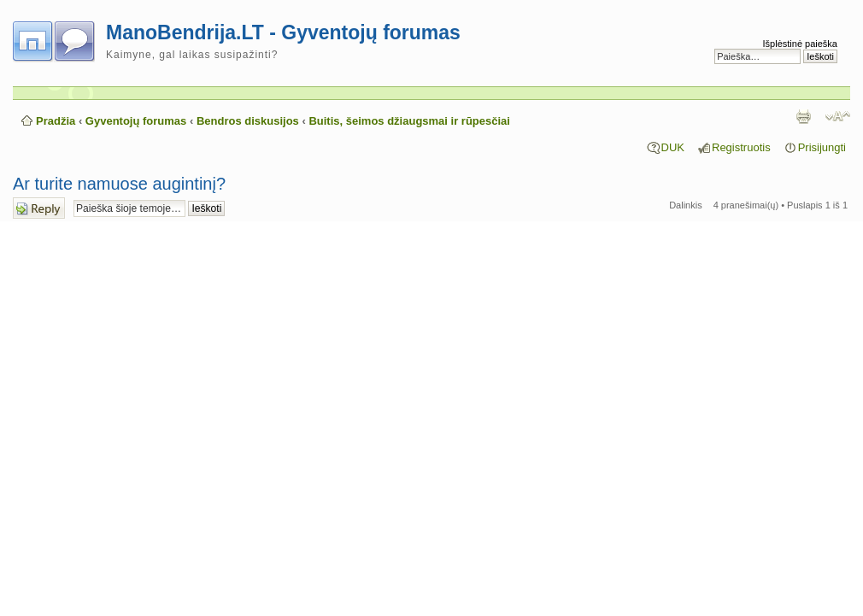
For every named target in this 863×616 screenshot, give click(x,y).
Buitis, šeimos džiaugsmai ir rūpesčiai (409, 121)
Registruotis (741, 147)
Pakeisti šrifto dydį (838, 116)
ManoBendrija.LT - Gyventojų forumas (283, 32)
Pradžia (56, 121)
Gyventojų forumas (136, 121)
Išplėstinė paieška (800, 44)
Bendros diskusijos (248, 121)
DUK (673, 147)
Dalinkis (686, 205)
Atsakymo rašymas (39, 208)
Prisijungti (822, 147)
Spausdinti (803, 116)
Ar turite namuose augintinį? (119, 184)
